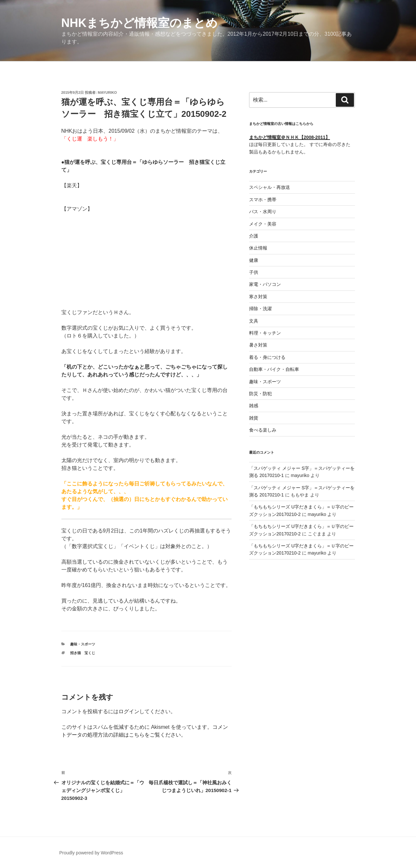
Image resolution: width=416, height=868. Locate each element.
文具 (254, 321)
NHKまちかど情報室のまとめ (140, 23)
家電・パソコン (265, 284)
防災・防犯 (260, 394)
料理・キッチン (265, 333)
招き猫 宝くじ (83, 653)
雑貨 (254, 418)
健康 (254, 260)
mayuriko (107, 92)
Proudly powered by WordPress (91, 853)
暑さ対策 (258, 345)
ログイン (129, 711)
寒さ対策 (258, 297)
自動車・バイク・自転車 (274, 369)
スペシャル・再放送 (270, 187)
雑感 (254, 406)
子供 (254, 272)
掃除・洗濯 (260, 309)
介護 (254, 236)
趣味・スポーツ (83, 644)
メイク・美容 (263, 224)
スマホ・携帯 (263, 200)
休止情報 (258, 248)
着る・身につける (267, 357)
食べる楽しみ (263, 430)
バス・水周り (263, 212)
